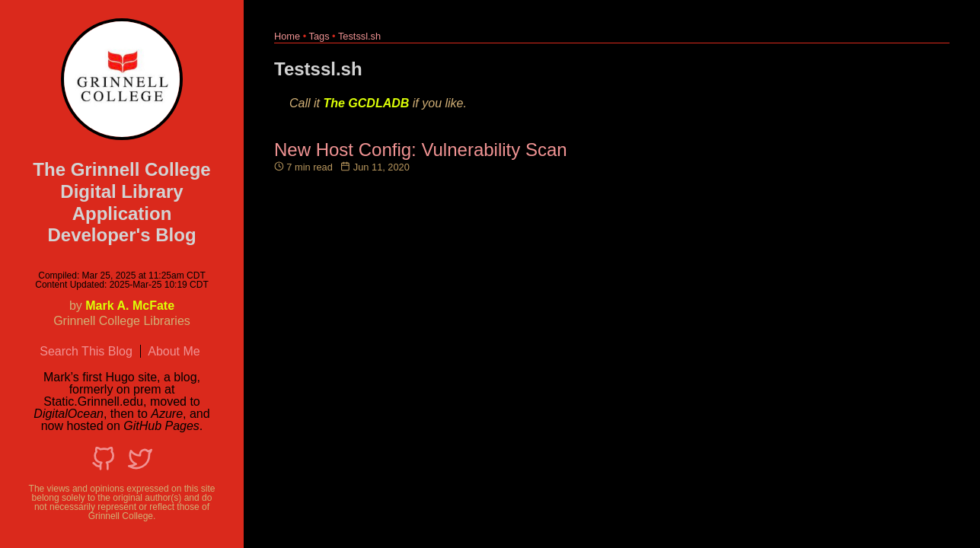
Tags (319, 36)
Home (287, 36)
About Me (174, 351)
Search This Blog (86, 351)
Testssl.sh (359, 36)
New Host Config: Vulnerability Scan (421, 150)
